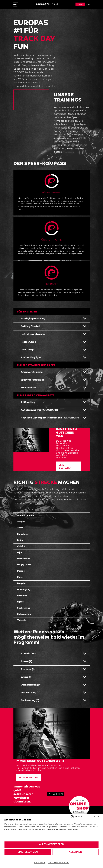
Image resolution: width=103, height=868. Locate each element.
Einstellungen (28, 852)
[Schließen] (99, 817)
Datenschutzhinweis (58, 863)
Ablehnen (75, 852)
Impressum (40, 863)
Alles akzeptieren (51, 845)
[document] (51, 830)
